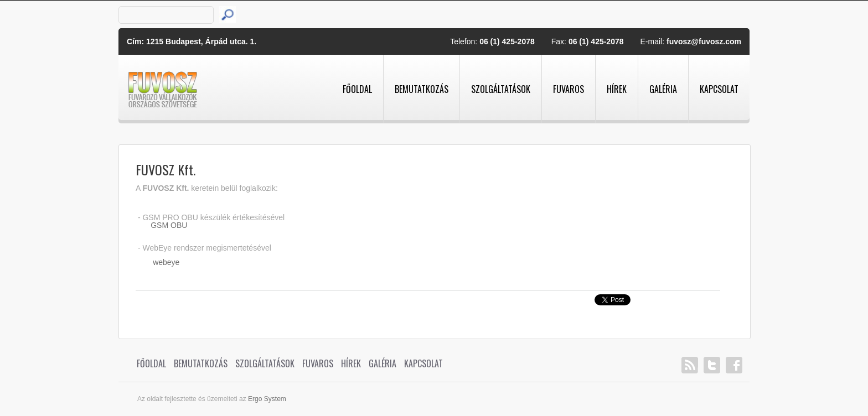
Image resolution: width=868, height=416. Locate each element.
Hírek (617, 89)
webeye (166, 262)
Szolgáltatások (501, 89)
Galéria (663, 89)
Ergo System (267, 399)
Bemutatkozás (422, 89)
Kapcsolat (719, 89)
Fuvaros (569, 89)
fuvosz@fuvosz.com (704, 41)
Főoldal (357, 89)
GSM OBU (169, 225)
